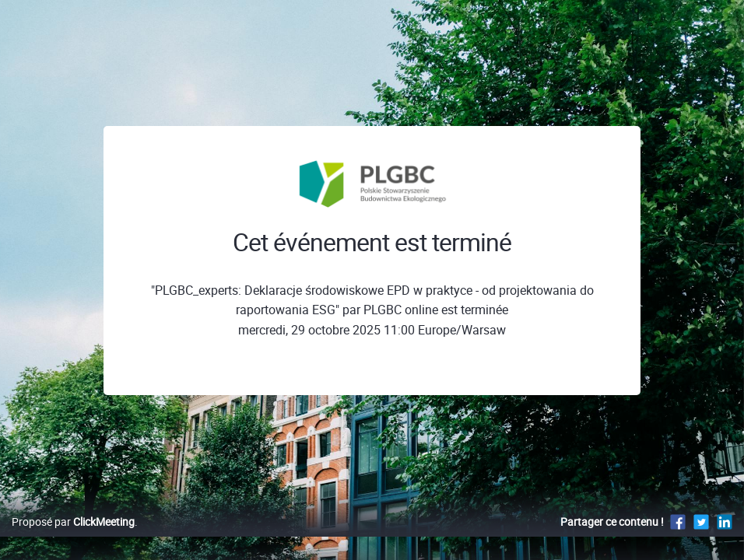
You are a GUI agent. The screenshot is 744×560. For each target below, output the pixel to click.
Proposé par (73, 538)
